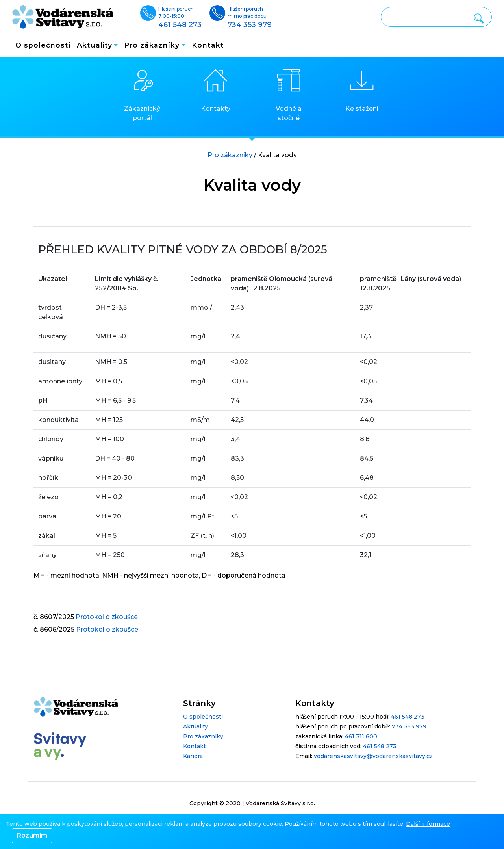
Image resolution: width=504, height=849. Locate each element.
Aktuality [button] (94, 45)
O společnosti (43, 45)
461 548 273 (408, 717)
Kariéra (193, 756)
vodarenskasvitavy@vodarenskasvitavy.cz (373, 756)
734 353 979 (409, 726)
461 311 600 (361, 736)
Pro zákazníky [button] (152, 45)
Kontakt (208, 45)
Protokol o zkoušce (107, 617)
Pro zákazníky (230, 155)
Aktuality (195, 726)
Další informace (428, 824)
